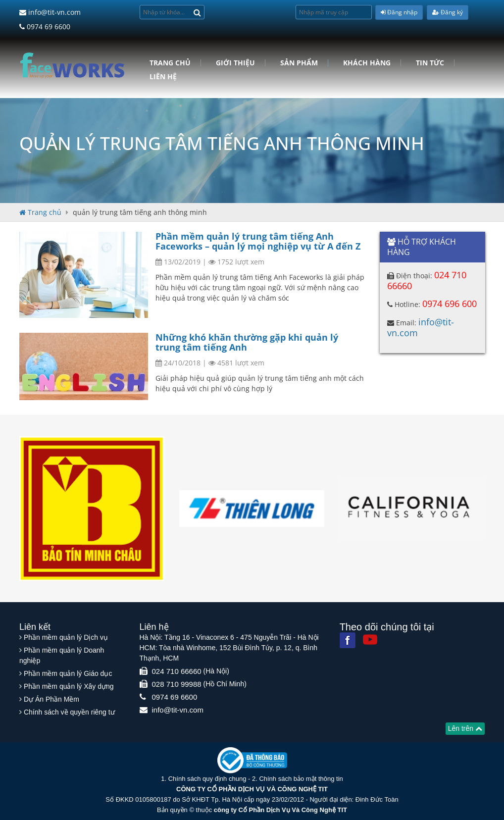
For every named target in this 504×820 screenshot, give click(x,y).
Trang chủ (170, 63)
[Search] (197, 12)
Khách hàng (367, 63)
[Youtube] (370, 640)
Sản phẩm (299, 63)
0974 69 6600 (45, 26)
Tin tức (430, 63)
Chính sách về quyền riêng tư (69, 712)
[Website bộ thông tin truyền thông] (252, 760)
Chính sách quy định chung (207, 779)
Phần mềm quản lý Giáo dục (68, 673)
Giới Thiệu (235, 63)
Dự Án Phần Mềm (51, 699)
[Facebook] (348, 640)
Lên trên (465, 728)
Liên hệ (163, 77)
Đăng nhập (399, 12)
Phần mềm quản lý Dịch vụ (66, 637)
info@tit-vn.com (50, 12)
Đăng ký (448, 12)
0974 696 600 (450, 304)
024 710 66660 (177, 671)
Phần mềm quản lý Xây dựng (69, 686)
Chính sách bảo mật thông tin (301, 779)
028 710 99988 (177, 684)
